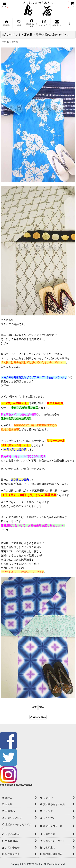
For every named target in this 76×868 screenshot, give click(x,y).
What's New (38, 717)
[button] (4, 4)
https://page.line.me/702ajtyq (16, 785)
